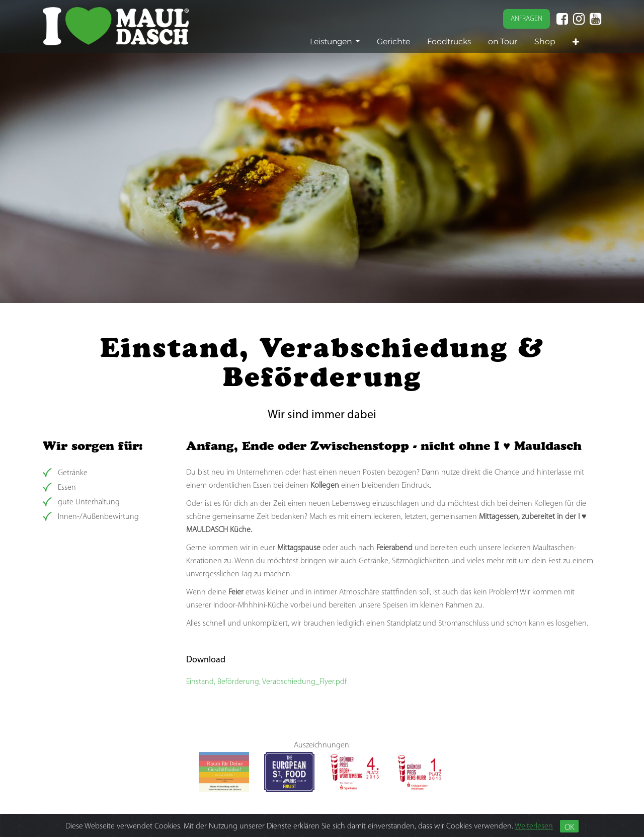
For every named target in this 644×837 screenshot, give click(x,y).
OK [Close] (569, 828)
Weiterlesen (534, 826)
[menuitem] (393, 42)
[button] (576, 42)
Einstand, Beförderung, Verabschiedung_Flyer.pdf (266, 682)
